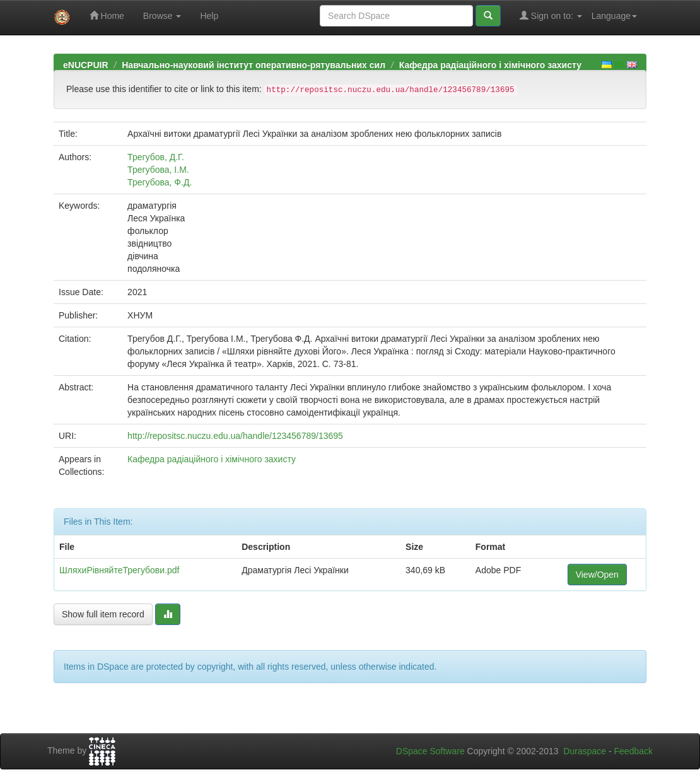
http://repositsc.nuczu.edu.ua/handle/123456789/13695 (235, 436)
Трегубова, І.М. (158, 170)
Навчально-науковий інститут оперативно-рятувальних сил (254, 65)
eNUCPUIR (86, 65)
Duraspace (585, 751)
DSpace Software (430, 751)
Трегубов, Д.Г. (156, 157)
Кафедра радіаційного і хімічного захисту (490, 65)
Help (209, 16)
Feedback (633, 751)
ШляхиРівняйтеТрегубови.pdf (119, 570)
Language (614, 16)
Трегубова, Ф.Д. (160, 182)
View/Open (597, 575)
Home (107, 15)
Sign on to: (551, 15)
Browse (162, 16)
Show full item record (103, 614)
